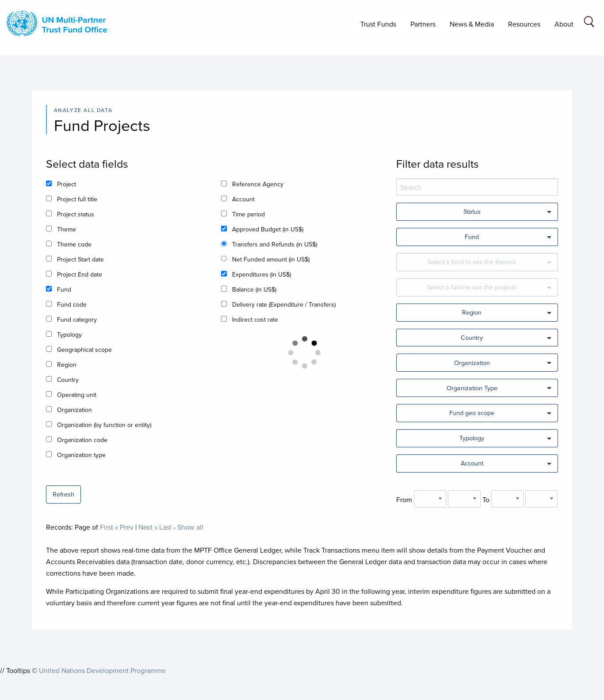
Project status (76, 214)
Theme (67, 229)
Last (165, 527)
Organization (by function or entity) (104, 425)
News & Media (472, 24)
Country (68, 380)
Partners (423, 24)
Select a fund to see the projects (472, 287)
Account (243, 199)
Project (67, 184)
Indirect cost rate (255, 319)
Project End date (80, 274)
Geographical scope (84, 350)
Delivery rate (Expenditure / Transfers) (284, 304)
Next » (148, 527)
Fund (64, 289)
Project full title (77, 199)
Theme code (74, 244)
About (564, 24)
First (107, 527)
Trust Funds (378, 24)
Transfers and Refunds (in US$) (275, 244)
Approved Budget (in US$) (268, 229)
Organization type (81, 455)
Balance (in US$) (254, 289)
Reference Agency (258, 184)
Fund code (72, 304)
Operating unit (77, 395)
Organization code (82, 440)
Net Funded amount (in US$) (271, 259)
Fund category (77, 319)
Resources (524, 24)
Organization (75, 410)
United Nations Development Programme (102, 670)
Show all (190, 527)
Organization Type (472, 388)
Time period (248, 214)
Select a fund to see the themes (472, 262)
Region (67, 365)
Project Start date (80, 259)
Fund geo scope (472, 413)
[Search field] (589, 23)
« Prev (124, 527)
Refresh (63, 494)
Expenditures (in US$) (262, 274)
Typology (69, 335)
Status (472, 211)
